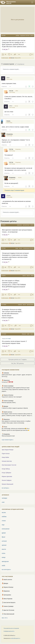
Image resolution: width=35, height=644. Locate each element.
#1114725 (4, 334)
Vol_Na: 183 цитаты (18, 363)
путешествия (26, 225)
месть (24, 276)
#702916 (3, 276)
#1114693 (8, 339)
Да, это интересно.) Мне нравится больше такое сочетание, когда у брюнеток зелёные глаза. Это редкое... (16, 389)
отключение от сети (28, 248)
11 (12, 326)
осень (4, 553)
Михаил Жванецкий (7, 484)
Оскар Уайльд (6, 469)
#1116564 (4, 305)
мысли (32, 36)
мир (3, 525)
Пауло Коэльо (6, 453)
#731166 (3, 248)
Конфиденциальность (9, 631)
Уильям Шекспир (7, 461)
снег (3, 502)
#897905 (3, 36)
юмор (17, 248)
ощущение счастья (25, 36)
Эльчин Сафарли (7, 480)
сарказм (20, 305)
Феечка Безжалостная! (8, 436)
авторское (5, 561)
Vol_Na (16, 106)
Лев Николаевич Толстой (9, 465)
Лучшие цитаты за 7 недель (18, 359)
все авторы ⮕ (5, 488)
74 (5, 326)
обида (32, 276)
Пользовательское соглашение (11, 628)
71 (5, 240)
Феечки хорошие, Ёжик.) (9, 402)
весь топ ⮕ (5, 618)
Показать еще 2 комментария (14, 190)
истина (4, 541)
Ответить (4, 86)
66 (5, 267)
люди (28, 334)
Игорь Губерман (6, 473)
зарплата (19, 225)
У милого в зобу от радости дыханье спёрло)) (15, 408)
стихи (4, 521)
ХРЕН (17, 91)
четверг (4, 498)
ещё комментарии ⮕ (8, 440)
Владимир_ (18, 149)
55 (5, 351)
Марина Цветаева (7, 476)
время (4, 533)
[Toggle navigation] (32, 2)
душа (3, 537)
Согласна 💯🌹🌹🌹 (8, 382)
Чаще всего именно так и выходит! (12, 397)
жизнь (4, 512)
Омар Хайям (5, 457)
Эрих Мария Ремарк (8, 450)
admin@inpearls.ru (16, 638)
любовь (17, 36)
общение (24, 334)
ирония (4, 545)
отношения (6, 529)
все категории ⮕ (6, 569)
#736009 (3, 225)
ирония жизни (30, 305)
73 (5, 295)
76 (5, 54)
